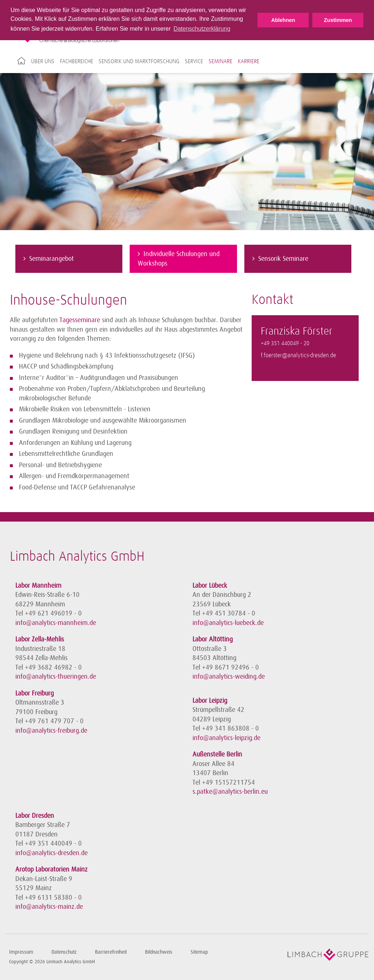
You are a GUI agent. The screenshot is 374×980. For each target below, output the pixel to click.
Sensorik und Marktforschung (139, 61)
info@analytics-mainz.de (49, 907)
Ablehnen (283, 20)
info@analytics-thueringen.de (56, 676)
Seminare (220, 61)
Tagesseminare (80, 320)
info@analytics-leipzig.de (226, 738)
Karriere (249, 61)
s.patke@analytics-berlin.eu (230, 792)
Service (194, 61)
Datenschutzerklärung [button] (202, 29)
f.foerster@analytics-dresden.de (298, 356)
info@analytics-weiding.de (229, 676)
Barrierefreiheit (111, 952)
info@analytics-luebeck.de (228, 623)
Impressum (21, 952)
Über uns (43, 61)
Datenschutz (64, 952)
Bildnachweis (159, 952)
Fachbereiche (77, 61)
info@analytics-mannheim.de (56, 623)
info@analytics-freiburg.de (51, 731)
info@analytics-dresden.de (51, 853)
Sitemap (199, 952)
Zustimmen (338, 20)
